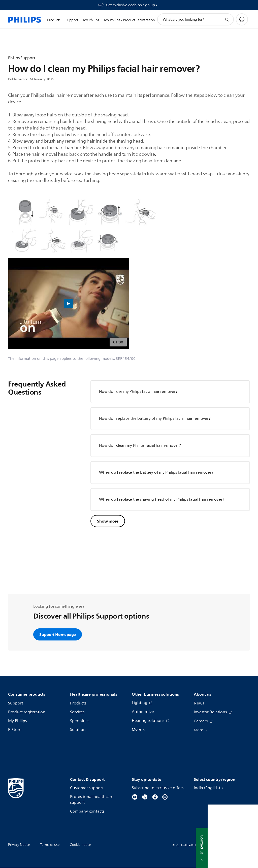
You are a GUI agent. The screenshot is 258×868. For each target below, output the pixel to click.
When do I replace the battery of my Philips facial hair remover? (156, 472)
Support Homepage (58, 634)
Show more (108, 521)
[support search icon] (227, 20)
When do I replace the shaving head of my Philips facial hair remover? (162, 499)
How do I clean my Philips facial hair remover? (140, 445)
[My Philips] (242, 19)
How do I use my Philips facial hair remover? (138, 392)
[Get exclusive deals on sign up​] (127, 5)
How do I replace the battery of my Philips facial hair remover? (155, 419)
